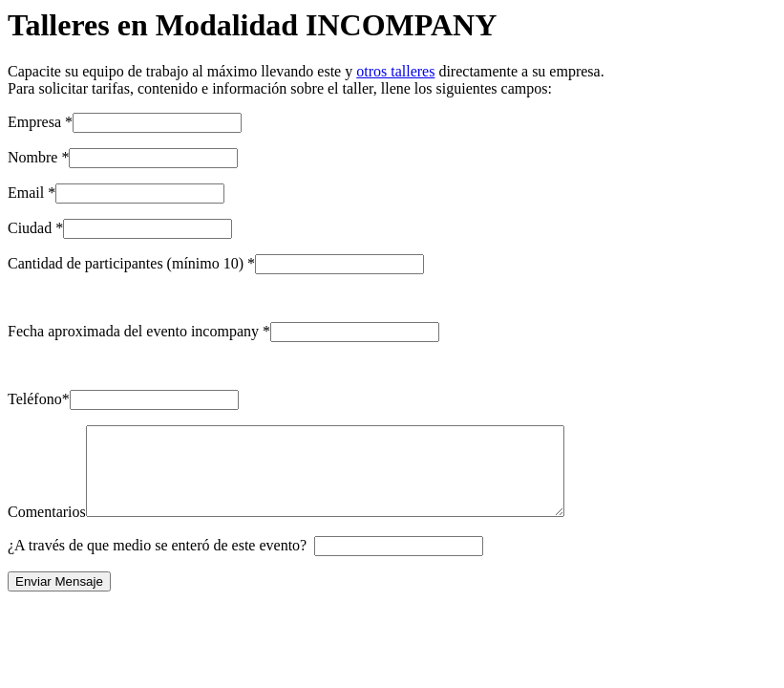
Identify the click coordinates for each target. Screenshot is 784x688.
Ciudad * (35, 228)
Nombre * (38, 157)
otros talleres (395, 71)
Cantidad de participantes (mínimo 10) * (131, 263)
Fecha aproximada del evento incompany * (139, 331)
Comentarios (47, 529)
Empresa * (40, 122)
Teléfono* (39, 399)
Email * (32, 193)
